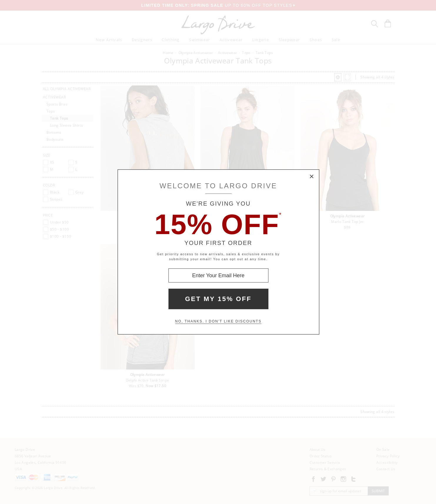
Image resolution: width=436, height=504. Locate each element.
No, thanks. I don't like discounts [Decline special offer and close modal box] (218, 321)
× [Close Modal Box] (312, 177)
